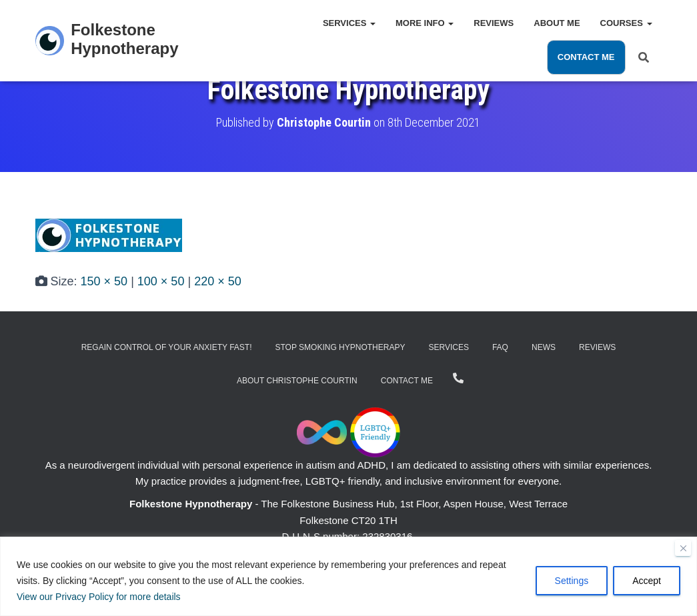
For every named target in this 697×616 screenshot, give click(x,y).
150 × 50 (104, 281)
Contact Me (586, 57)
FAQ (500, 347)
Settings (572, 581)
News (544, 347)
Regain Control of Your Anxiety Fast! (167, 347)
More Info (425, 23)
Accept (647, 581)
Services (349, 23)
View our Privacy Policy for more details (99, 597)
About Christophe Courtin (297, 381)
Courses (626, 23)
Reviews (494, 23)
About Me (557, 23)
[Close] (683, 548)
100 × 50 (161, 281)
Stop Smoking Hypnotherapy (340, 347)
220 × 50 (218, 281)
